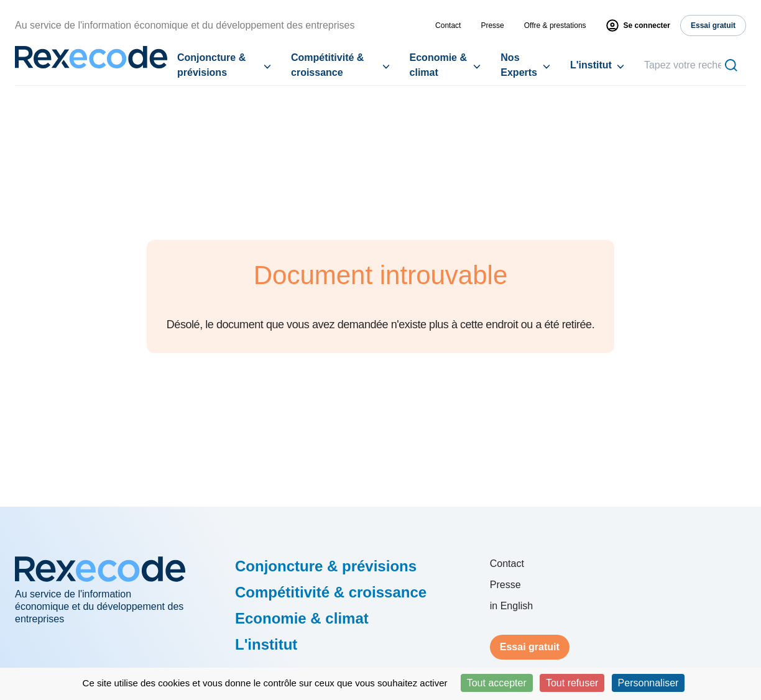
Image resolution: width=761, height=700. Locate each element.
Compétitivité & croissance (327, 65)
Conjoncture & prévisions (211, 65)
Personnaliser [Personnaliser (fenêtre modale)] (648, 683)
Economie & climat (438, 65)
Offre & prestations (555, 25)
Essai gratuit (530, 647)
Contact (448, 25)
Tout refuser (572, 683)
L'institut (591, 65)
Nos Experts (519, 65)
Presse (492, 25)
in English (511, 606)
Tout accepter (497, 683)
